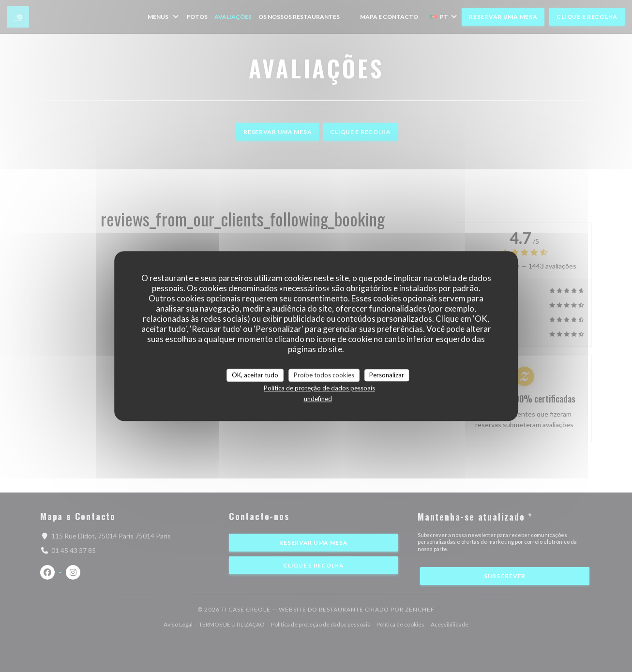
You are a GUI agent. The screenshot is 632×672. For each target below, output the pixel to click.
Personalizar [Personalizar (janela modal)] (387, 375)
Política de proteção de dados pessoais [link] (319, 388)
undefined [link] (318, 399)
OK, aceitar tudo (255, 375)
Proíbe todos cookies (324, 375)
